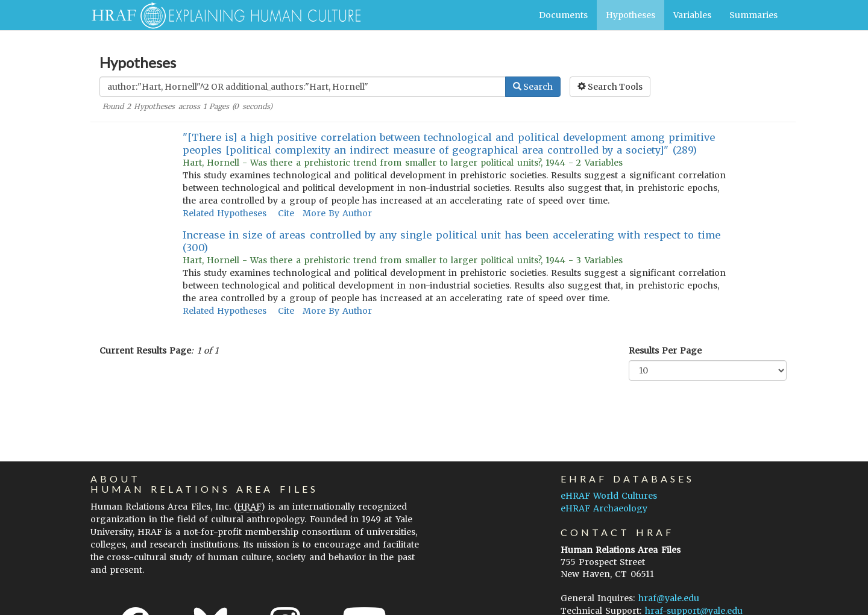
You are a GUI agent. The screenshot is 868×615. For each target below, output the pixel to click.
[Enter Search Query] (303, 87)
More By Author (337, 213)
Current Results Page (145, 351)
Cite (286, 213)
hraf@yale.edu (669, 598)
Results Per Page (665, 351)
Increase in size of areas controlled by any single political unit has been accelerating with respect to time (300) (451, 241)
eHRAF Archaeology (604, 508)
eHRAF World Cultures (609, 496)
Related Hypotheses (225, 213)
